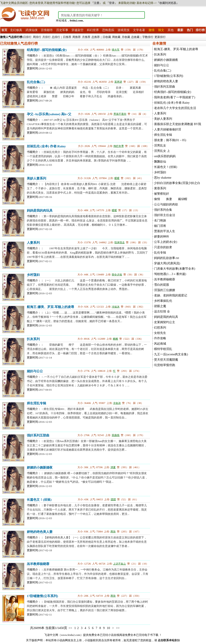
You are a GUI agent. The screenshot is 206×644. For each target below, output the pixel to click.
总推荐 (96, 37)
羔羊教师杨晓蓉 (38, 564)
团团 (113, 499)
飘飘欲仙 (160, 162)
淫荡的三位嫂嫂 (165, 290)
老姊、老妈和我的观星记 (171, 295)
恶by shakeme (163, 178)
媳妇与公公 (35, 371)
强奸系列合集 (163, 210)
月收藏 (126, 37)
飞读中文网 (51, 635)
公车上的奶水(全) (166, 242)
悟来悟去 (120, 242)
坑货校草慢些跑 (165, 365)
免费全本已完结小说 (101, 635)
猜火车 (116, 50)
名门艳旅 (160, 220)
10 (108, 628)
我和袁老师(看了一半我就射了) (175, 97)
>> (118, 628)
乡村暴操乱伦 (163, 301)
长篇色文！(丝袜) (39, 500)
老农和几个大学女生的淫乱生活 (175, 108)
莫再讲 (118, 82)
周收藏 (116, 37)
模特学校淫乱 (163, 349)
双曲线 (116, 435)
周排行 (37, 37)
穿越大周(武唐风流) (167, 263)
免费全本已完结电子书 (139, 635)
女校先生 (160, 333)
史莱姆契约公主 (165, 322)
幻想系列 (160, 328)
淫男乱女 (160, 146)
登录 (112, 3)
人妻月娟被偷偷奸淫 (168, 129)
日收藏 (107, 37)
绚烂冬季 (119, 146)
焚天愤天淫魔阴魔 (166, 360)
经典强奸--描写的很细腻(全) (47, 50)
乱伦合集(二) (36, 82)
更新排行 (160, 37)
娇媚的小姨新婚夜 (40, 467)
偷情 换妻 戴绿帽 (172, 199)
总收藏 (135, 37)
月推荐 (86, 37)
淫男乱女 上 (162, 151)
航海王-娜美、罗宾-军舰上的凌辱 (50, 307)
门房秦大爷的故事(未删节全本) (175, 269)
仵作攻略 (160, 338)
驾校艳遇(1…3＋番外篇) (170, 274)
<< (70, 628)
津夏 (113, 467)
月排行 (46, 37)
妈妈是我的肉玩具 (40, 210)
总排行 (56, 37)
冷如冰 (116, 307)
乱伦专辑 (160, 253)
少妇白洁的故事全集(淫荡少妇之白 (177, 183)
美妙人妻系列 (36, 178)
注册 (97, 3)
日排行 (27, 37)
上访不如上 (120, 564)
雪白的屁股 (162, 285)
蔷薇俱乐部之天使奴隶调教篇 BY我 (178, 124)
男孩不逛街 (120, 114)
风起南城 (160, 344)
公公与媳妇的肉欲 (166, 204)
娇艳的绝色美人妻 (40, 532)
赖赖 (115, 339)
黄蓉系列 (160, 188)
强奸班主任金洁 (165, 215)
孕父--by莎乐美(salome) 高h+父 (49, 114)
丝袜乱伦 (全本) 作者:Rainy (46, 146)
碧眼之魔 (160, 306)
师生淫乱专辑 (36, 403)
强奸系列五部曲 (38, 435)
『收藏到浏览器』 (168, 3)
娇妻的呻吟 (162, 237)
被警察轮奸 (162, 194)
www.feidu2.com (70, 635)
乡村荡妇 (33, 275)
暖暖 (117, 178)
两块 (113, 532)
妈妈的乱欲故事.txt (167, 258)
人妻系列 (33, 243)
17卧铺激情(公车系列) (42, 596)
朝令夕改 (117, 275)
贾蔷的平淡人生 (165, 231)
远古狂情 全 (162, 312)
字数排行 (148, 37)
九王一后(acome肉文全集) (171, 354)
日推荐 (67, 37)
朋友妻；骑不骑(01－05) (170, 140)
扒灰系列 (33, 339)
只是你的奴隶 (163, 247)
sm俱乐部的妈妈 (165, 156)
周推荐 (76, 37)
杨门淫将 (160, 226)
